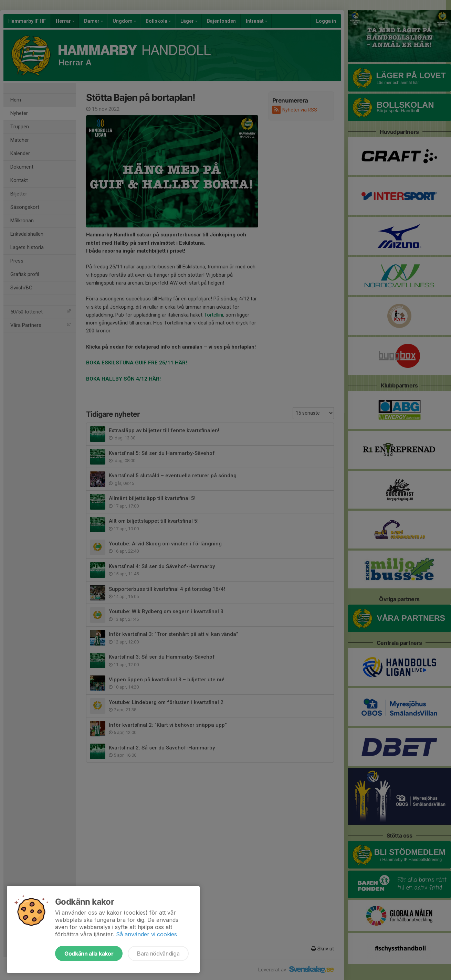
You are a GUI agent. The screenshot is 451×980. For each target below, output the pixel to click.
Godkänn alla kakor (89, 954)
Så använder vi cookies (146, 934)
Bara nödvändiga (158, 954)
